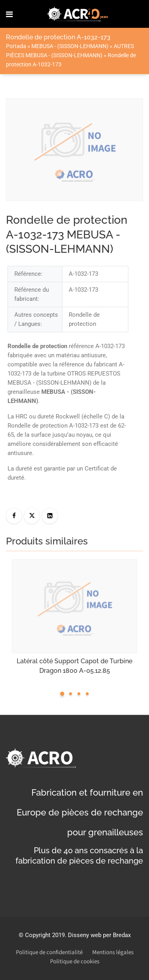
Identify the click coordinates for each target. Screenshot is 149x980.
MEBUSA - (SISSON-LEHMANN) (70, 46)
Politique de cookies (75, 962)
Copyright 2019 (45, 935)
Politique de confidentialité (49, 952)
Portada (16, 46)
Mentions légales (113, 952)
